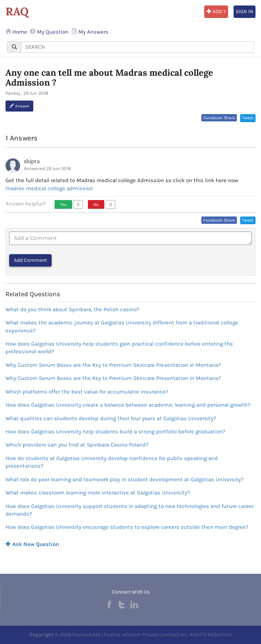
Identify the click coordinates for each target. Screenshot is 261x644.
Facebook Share (219, 118)
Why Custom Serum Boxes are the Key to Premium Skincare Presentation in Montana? (113, 365)
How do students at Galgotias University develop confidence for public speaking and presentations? (112, 462)
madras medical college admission (49, 188)
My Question (49, 32)
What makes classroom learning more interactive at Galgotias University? (98, 493)
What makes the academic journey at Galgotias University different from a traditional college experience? (122, 326)
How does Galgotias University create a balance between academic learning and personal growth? (128, 405)
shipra (32, 161)
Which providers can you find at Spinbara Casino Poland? (77, 445)
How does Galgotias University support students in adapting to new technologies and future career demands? (130, 510)
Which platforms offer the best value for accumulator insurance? (87, 392)
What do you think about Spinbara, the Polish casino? (72, 309)
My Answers (90, 32)
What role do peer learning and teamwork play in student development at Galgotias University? (124, 479)
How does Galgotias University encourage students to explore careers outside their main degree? (127, 527)
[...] (138, 47)
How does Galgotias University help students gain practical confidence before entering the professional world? (119, 348)
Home (16, 32)
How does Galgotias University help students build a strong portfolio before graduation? (115, 432)
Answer (19, 106)
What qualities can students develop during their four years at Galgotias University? (111, 418)
